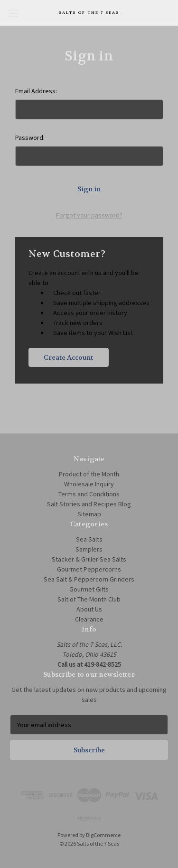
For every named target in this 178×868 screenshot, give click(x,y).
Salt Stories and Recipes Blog (89, 504)
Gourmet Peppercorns (89, 569)
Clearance (89, 619)
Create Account (68, 357)
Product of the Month (89, 474)
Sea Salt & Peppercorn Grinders (89, 579)
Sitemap (89, 514)
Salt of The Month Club (89, 599)
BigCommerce (103, 835)
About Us (89, 609)
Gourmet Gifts (89, 589)
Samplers (89, 549)
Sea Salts (89, 539)
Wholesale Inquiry (89, 484)
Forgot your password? (89, 215)
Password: (30, 138)
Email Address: (36, 91)
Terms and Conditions (89, 494)
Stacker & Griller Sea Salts (89, 559)
